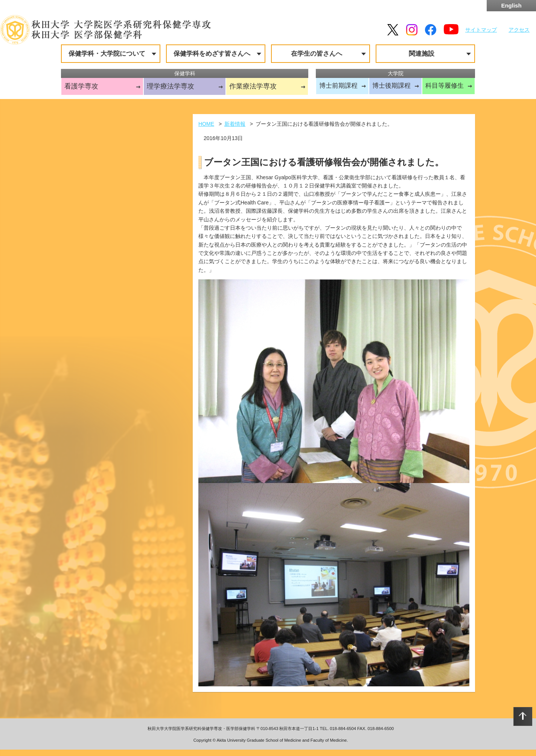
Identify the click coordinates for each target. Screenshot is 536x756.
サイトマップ (481, 30)
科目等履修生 (445, 86)
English (511, 5)
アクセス (519, 30)
